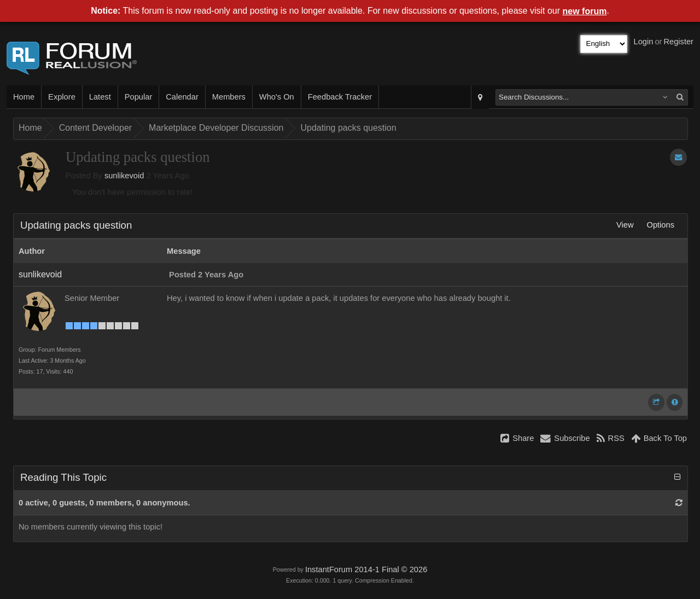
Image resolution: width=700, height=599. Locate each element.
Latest (100, 97)
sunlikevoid (124, 176)
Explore (62, 97)
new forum (585, 11)
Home (24, 97)
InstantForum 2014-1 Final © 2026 (366, 569)
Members (229, 97)
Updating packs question (348, 128)
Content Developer (95, 128)
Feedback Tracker (340, 97)
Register (678, 42)
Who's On (277, 97)
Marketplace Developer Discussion (216, 128)
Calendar (182, 97)
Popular (139, 97)
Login (644, 42)
